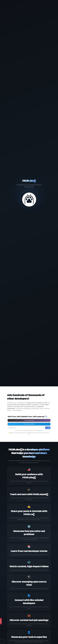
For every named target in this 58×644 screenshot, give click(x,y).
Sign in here (41, 431)
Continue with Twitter (29, 424)
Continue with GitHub (29, 420)
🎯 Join (48, 428)
